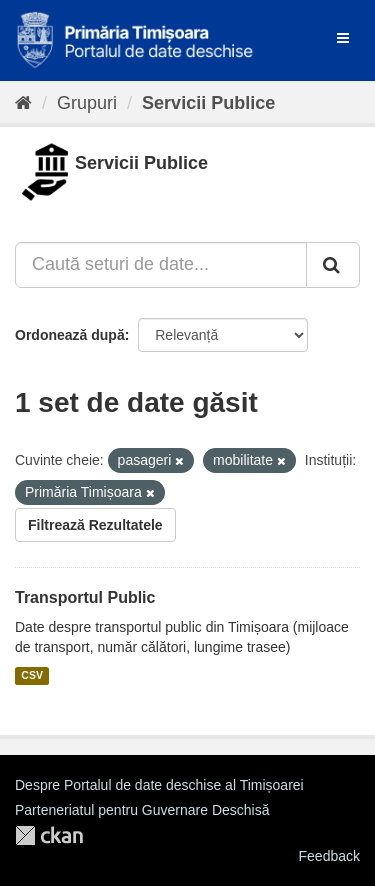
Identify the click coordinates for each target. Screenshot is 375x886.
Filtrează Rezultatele (95, 525)
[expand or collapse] (343, 38)
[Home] (23, 103)
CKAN (49, 835)
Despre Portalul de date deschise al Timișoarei (159, 785)
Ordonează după (70, 335)
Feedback (329, 856)
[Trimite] (333, 265)
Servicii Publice (208, 103)
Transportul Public (85, 597)
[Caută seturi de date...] (161, 265)
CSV (32, 676)
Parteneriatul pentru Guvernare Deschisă (142, 810)
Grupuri (87, 103)
